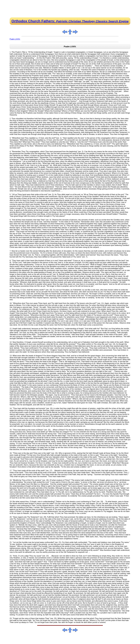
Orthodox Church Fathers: (70, 21)
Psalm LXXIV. (15, 39)
